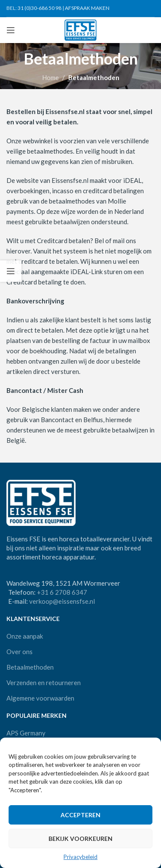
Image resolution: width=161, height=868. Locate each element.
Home (50, 77)
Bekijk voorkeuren (80, 839)
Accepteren (80, 815)
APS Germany (26, 733)
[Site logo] (80, 29)
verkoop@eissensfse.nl (62, 601)
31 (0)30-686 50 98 (39, 8)
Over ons (20, 652)
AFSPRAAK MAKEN (87, 8)
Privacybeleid (80, 857)
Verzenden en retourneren (44, 683)
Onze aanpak (25, 636)
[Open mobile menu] (11, 30)
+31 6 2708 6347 (62, 592)
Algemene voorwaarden (40, 698)
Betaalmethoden (30, 667)
